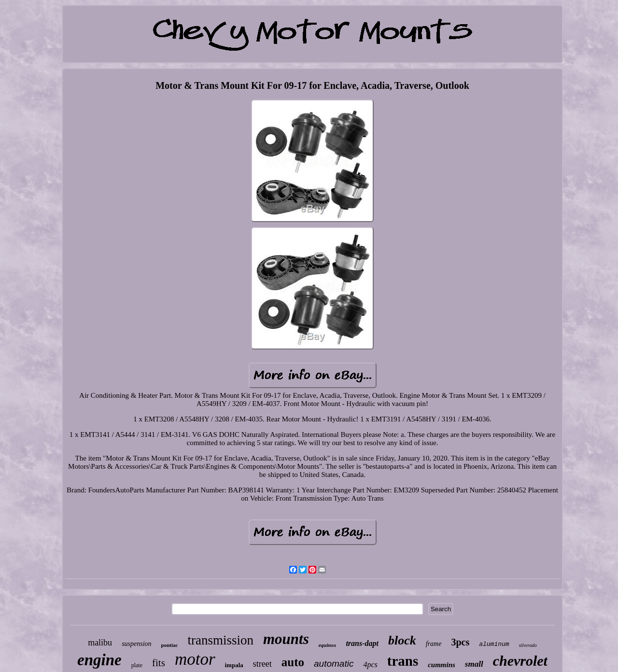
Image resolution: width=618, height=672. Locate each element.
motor (195, 659)
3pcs (460, 642)
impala (234, 665)
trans (403, 661)
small (474, 664)
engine (99, 660)
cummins (442, 665)
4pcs (370, 665)
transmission (220, 640)
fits (159, 663)
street (262, 664)
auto (293, 662)
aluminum (494, 644)
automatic (334, 664)
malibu (100, 643)
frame (434, 644)
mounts (286, 639)
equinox (328, 645)
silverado (528, 645)
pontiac (170, 645)
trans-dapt (362, 643)
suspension (136, 644)
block (402, 640)
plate (137, 665)
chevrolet (520, 661)
